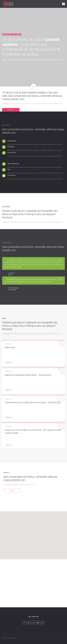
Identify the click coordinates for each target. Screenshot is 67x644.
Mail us (12, 491)
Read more (11, 110)
